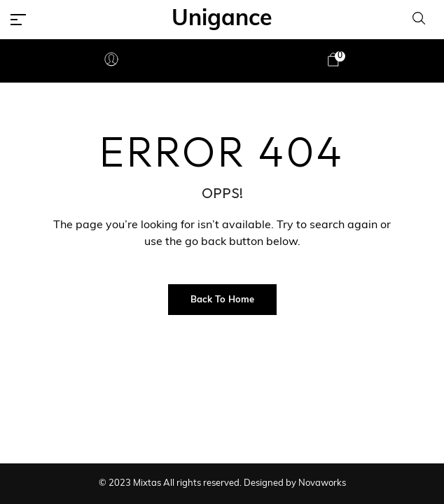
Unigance (222, 20)
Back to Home (222, 300)
